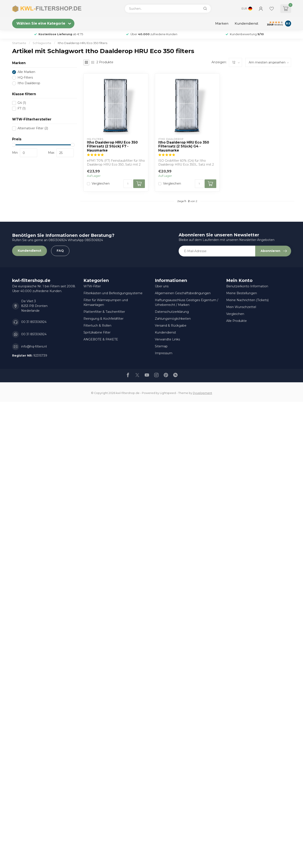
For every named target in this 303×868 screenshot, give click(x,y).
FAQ (60, 251)
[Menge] (128, 184)
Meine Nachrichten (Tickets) (247, 300)
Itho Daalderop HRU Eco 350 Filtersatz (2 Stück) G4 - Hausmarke (184, 146)
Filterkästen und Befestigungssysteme (113, 293)
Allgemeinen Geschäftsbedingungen (183, 293)
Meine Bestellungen (242, 293)
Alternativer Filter (33, 128)
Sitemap (161, 346)
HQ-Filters (25, 78)
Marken (222, 23)
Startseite (19, 43)
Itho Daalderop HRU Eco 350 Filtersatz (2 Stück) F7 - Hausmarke (112, 146)
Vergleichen (101, 184)
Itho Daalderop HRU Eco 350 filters (83, 43)
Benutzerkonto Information (247, 286)
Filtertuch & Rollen (97, 326)
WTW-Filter (92, 286)
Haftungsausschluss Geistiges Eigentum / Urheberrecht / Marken (187, 302)
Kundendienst (246, 23)
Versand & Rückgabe (171, 326)
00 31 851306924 (34, 322)
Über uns (162, 286)
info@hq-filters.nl (34, 346)
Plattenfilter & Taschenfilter (104, 312)
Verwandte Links (167, 339)
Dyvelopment (203, 393)
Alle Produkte (236, 321)
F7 (22, 108)
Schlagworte (42, 43)
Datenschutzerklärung (172, 312)
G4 (22, 103)
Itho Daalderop (29, 83)
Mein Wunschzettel (241, 307)
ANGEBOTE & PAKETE (101, 339)
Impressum (164, 353)
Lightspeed (168, 393)
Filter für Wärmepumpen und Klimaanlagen (106, 302)
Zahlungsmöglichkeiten (173, 319)
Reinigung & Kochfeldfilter (103, 319)
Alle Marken (26, 72)
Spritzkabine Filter (97, 332)
